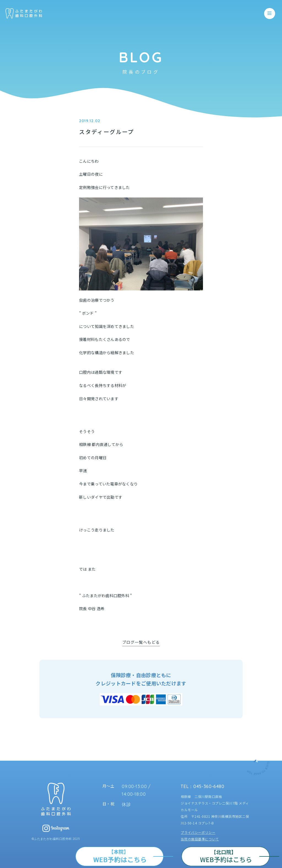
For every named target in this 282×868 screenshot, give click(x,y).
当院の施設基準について (200, 839)
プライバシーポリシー (198, 832)
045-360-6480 (209, 786)
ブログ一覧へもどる (141, 642)
